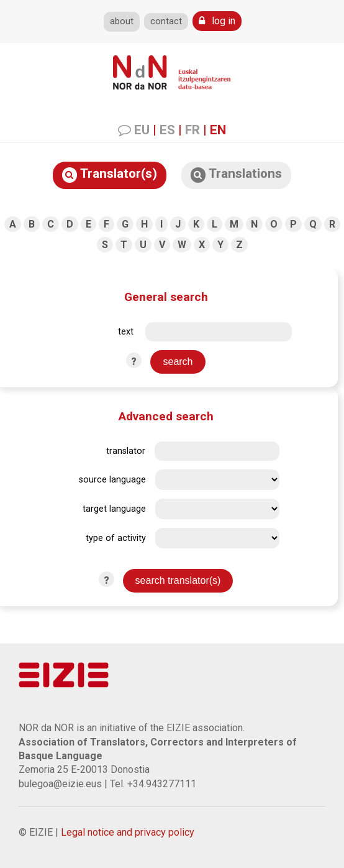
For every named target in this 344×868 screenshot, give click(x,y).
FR (192, 130)
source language (112, 480)
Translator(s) (110, 174)
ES (167, 130)
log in (217, 21)
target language (114, 509)
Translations (236, 174)
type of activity (116, 538)
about (122, 21)
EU (142, 130)
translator (126, 451)
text (126, 332)
